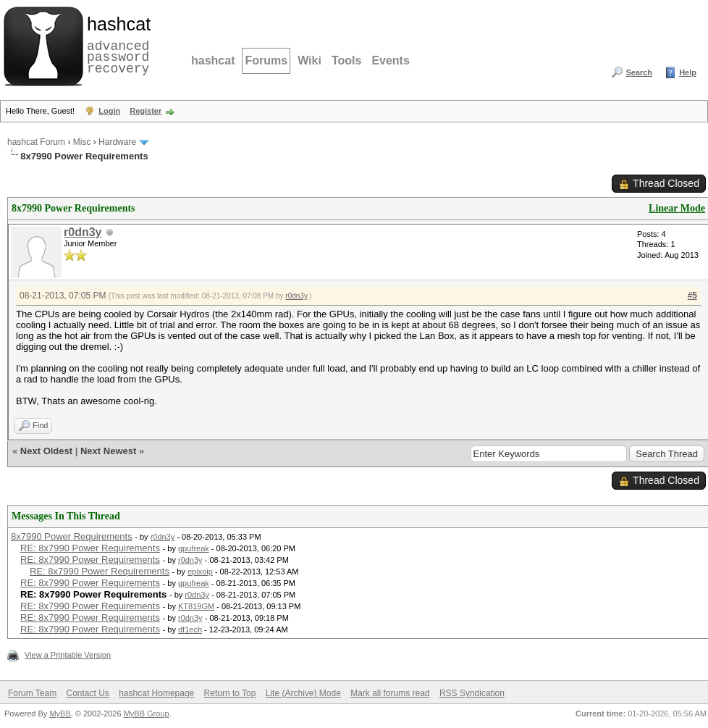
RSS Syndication (472, 693)
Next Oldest (46, 451)
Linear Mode (677, 208)
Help (688, 72)
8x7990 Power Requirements (72, 536)
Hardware (117, 142)
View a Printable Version (68, 655)
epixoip (200, 572)
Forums (266, 60)
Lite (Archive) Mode (303, 693)
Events (390, 60)
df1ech (190, 629)
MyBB (60, 714)
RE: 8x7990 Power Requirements (90, 548)
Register (146, 111)
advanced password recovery (116, 44)
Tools (346, 60)
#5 (692, 296)
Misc (82, 142)
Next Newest (108, 451)
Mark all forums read (390, 693)
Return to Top (230, 693)
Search (639, 72)
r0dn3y (83, 232)
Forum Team (32, 693)
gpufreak (194, 548)
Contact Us (87, 693)
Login (109, 111)
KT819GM (196, 606)
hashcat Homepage (156, 693)
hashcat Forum (36, 142)
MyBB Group (147, 714)
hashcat (213, 60)
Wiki (309, 60)
